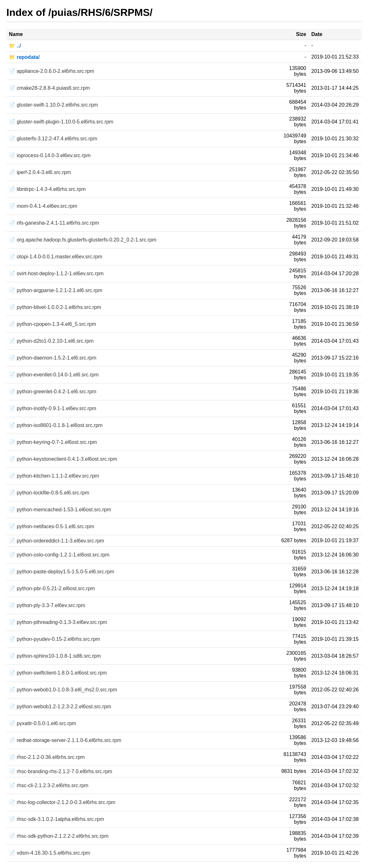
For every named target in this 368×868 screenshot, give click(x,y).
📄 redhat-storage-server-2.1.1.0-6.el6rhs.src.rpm (65, 740)
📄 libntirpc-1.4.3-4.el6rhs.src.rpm (47, 189)
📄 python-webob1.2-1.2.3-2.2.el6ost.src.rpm (60, 707)
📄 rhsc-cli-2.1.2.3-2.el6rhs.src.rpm (49, 785)
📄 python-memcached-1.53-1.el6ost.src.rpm (60, 510)
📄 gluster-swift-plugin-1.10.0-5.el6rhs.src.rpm (61, 122)
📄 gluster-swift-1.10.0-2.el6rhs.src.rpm (54, 105)
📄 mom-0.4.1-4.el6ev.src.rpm (43, 206)
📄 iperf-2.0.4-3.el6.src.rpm (40, 172)
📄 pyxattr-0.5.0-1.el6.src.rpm (43, 723)
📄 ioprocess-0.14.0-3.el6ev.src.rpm (50, 155)
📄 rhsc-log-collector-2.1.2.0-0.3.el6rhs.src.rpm (62, 802)
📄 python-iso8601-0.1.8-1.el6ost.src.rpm (56, 425)
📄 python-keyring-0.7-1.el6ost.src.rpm (53, 442)
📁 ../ (15, 46)
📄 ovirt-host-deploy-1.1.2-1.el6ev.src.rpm (56, 273)
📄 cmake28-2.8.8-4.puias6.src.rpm (49, 88)
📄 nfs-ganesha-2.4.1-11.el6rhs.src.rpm (54, 223)
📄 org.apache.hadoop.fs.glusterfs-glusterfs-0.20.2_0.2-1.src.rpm (83, 240)
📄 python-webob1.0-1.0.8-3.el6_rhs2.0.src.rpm (63, 690)
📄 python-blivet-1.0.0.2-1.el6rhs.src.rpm (55, 307)
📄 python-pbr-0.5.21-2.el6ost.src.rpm (52, 588)
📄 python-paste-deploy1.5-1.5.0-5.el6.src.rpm (61, 572)
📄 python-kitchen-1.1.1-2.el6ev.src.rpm (54, 476)
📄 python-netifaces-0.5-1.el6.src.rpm (51, 526)
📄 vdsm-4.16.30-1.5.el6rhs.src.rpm (50, 853)
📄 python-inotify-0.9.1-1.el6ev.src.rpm (53, 408)
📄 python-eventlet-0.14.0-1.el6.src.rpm (54, 375)
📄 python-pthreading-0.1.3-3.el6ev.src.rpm (58, 622)
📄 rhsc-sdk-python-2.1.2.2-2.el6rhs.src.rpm (59, 836)
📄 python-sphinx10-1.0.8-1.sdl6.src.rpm (55, 656)
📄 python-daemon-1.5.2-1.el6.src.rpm (53, 358)
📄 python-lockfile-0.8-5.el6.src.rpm (49, 493)
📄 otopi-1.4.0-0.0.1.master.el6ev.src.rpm (56, 257)
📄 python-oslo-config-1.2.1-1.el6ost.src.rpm (59, 555)
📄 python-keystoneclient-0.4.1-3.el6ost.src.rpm (63, 459)
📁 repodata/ (24, 57)
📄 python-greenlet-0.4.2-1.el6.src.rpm (53, 392)
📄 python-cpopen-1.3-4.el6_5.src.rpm (52, 324)
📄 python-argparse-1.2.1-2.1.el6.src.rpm (56, 290)
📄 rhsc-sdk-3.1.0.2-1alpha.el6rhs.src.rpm (56, 819)
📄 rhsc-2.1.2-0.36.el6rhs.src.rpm (47, 757)
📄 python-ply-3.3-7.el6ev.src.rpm (47, 605)
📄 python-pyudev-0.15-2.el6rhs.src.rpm (54, 639)
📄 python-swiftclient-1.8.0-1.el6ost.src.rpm (58, 673)
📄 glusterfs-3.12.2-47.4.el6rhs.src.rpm (53, 139)
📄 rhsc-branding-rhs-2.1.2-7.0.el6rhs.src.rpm (61, 771)
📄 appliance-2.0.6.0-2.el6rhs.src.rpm (51, 71)
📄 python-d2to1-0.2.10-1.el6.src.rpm (51, 341)
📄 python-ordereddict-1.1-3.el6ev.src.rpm (57, 541)
